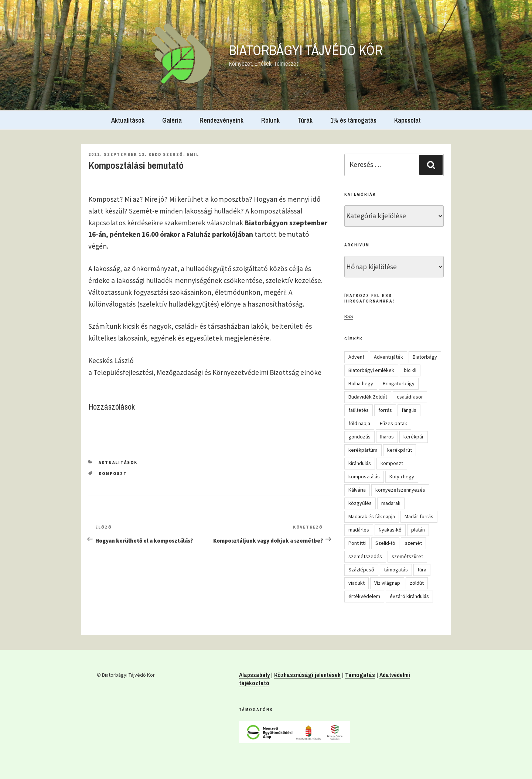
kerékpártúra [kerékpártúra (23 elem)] (363, 450)
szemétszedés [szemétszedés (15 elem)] (365, 556)
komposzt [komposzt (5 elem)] (392, 463)
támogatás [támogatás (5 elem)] (396, 570)
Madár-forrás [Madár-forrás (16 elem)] (419, 516)
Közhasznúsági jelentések (307, 675)
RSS (349, 316)
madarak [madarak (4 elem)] (391, 503)
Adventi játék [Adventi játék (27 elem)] (388, 357)
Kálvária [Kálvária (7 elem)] (357, 490)
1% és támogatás (353, 120)
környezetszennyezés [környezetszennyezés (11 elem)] (400, 490)
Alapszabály (254, 675)
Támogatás (360, 675)
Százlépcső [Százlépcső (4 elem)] (361, 570)
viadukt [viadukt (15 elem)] (357, 583)
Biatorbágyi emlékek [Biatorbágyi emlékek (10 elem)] (371, 370)
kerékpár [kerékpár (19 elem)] (414, 437)
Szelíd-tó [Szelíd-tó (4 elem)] (385, 543)
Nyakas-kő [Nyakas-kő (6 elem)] (390, 530)
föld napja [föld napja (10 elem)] (359, 423)
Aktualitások (128, 120)
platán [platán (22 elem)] (418, 530)
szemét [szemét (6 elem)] (413, 543)
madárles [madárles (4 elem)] (359, 530)
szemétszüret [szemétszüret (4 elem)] (407, 556)
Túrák (305, 120)
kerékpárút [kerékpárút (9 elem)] (400, 450)
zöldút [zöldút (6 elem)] (417, 583)
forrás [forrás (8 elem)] (385, 410)
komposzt (113, 474)
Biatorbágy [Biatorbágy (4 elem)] (425, 357)
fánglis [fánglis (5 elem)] (409, 410)
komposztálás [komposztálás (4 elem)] (364, 476)
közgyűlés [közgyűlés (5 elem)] (360, 503)
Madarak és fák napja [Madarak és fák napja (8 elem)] (372, 516)
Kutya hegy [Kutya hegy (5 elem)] (402, 476)
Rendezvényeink (221, 120)
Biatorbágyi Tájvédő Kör (306, 50)
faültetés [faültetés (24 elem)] (359, 410)
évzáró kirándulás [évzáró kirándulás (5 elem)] (409, 596)
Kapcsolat (407, 120)
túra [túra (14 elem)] (422, 570)
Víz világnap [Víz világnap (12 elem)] (387, 583)
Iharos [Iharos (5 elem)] (387, 437)
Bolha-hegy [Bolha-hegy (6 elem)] (361, 383)
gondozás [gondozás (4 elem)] (359, 437)
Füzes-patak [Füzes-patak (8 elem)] (393, 423)
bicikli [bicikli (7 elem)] (410, 370)
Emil (193, 154)
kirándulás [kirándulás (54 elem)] (360, 463)
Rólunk (270, 120)
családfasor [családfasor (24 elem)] (410, 397)
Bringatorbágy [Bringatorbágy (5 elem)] (399, 383)
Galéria (172, 120)
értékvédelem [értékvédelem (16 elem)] (364, 596)
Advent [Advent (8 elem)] (356, 357)
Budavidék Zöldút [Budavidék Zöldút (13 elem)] (368, 397)
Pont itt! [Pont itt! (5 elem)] (357, 543)
